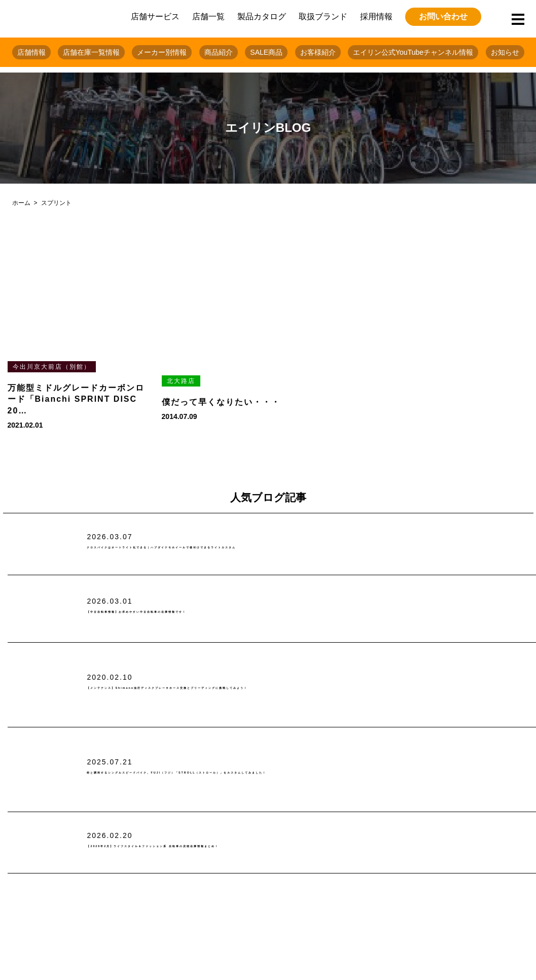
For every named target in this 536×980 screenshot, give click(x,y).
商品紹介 (219, 52)
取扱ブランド (323, 16)
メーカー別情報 (162, 52)
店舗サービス (155, 16)
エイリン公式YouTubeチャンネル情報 (413, 52)
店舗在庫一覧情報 (91, 52)
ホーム (21, 203)
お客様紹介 (318, 52)
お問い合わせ (443, 16)
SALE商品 (266, 52)
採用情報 (376, 16)
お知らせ (505, 52)
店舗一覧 (208, 16)
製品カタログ (262, 16)
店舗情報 (31, 52)
